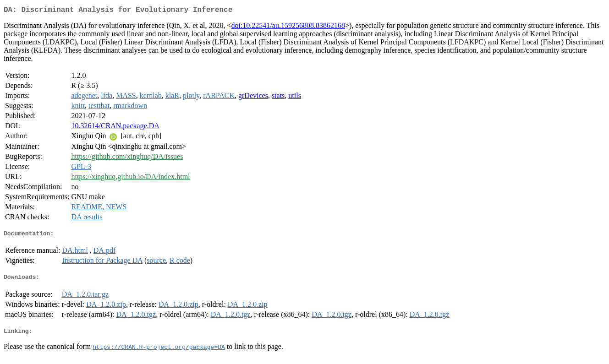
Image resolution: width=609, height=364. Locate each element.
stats (278, 97)
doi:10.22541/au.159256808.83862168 (288, 27)
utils (295, 97)
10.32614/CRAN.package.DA (115, 128)
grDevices (253, 97)
